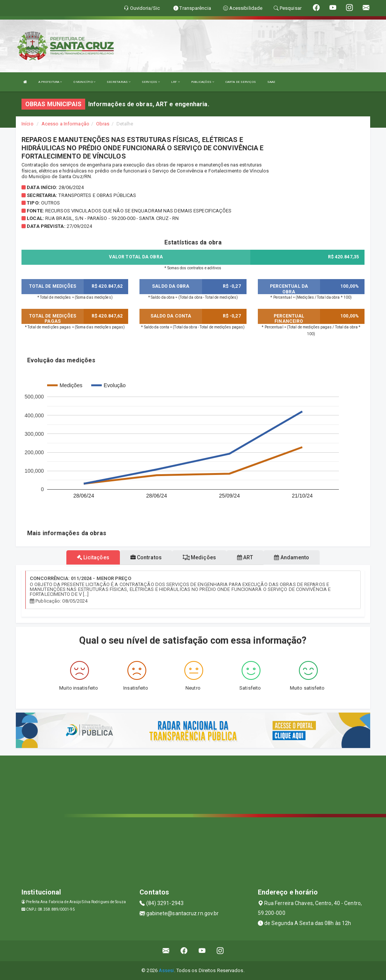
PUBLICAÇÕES (203, 82)
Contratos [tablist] (146, 557)
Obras (103, 124)
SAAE (271, 82)
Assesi (166, 970)
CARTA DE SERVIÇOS (241, 82)
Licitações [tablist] (93, 557)
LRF (175, 82)
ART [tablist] (245, 557)
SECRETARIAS (119, 82)
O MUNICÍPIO (84, 82)
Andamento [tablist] (292, 557)
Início (28, 124)
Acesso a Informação (65, 124)
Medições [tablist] (199, 557)
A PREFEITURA (50, 82)
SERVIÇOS (151, 82)
